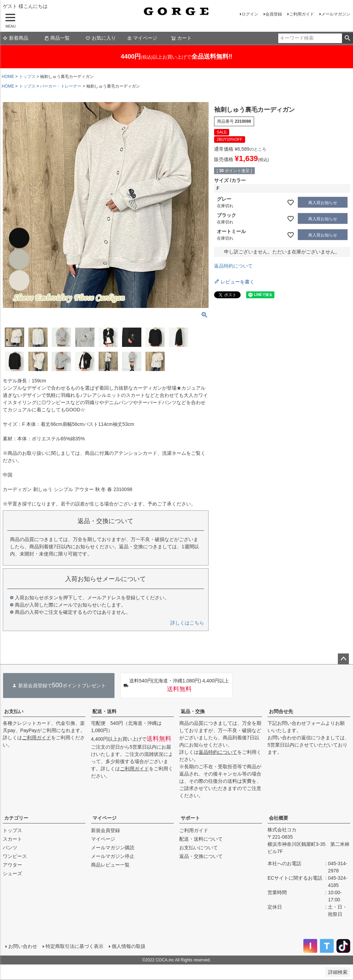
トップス (27, 77)
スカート (12, 839)
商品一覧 (57, 38)
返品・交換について (201, 856)
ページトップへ (343, 659)
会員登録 (274, 14)
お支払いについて (199, 848)
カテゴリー (16, 818)
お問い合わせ (23, 946)
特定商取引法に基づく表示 (74, 946)
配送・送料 (104, 711)
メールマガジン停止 (113, 856)
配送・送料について (201, 839)
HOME (8, 77)
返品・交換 (193, 711)
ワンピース (15, 856)
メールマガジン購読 (113, 848)
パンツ (10, 848)
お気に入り (101, 38)
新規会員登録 (105, 830)
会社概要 (279, 818)
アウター (12, 865)
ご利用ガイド (302, 14)
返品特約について (233, 266)
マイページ (142, 38)
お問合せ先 (281, 711)
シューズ (12, 873)
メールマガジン (336, 14)
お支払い (14, 711)
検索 (347, 38)
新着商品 (16, 38)
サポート (190, 818)
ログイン (250, 14)
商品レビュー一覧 (110, 865)
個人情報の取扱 (129, 946)
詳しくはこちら (187, 623)
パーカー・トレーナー (61, 86)
